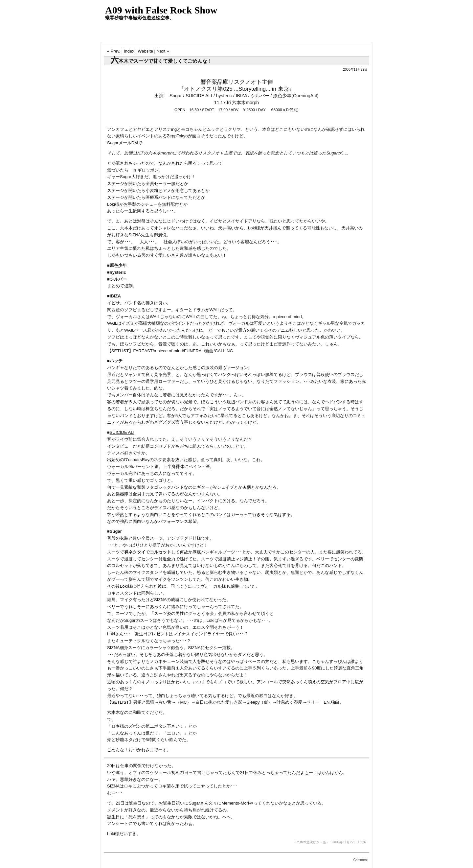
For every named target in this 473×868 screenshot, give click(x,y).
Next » (163, 51)
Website (145, 51)
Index (129, 51)
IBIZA (115, 296)
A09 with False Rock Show (161, 10)
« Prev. (114, 51)
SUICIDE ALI (122, 432)
